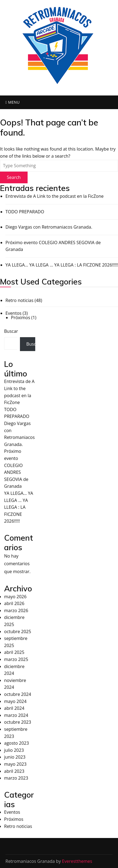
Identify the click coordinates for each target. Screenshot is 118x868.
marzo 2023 (16, 778)
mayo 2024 (15, 701)
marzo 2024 (16, 715)
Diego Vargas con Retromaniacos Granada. (49, 227)
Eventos (14, 313)
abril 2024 (14, 708)
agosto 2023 (17, 743)
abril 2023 (14, 771)
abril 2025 (14, 652)
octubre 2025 (18, 631)
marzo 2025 (16, 659)
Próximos (20, 318)
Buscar (11, 331)
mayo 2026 (15, 597)
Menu (13, 102)
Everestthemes (77, 861)
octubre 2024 (18, 694)
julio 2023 (14, 750)
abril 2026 (14, 603)
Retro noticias (19, 300)
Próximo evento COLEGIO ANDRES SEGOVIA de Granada (53, 246)
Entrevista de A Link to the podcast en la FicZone (54, 196)
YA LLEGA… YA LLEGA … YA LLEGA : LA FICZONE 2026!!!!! (62, 265)
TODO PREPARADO (25, 212)
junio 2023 (15, 757)
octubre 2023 (18, 722)
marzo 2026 (16, 610)
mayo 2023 (15, 764)
